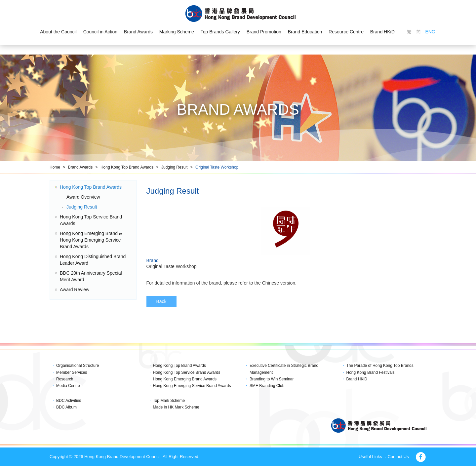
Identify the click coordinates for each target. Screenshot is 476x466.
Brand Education (305, 32)
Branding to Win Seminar (272, 379)
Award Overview (83, 197)
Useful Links (370, 457)
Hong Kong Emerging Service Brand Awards (192, 386)
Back (161, 301)
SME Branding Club (267, 386)
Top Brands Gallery (220, 32)
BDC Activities (69, 401)
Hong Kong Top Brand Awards (127, 167)
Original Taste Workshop (217, 167)
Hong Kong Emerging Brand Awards (185, 379)
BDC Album (66, 407)
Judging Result (174, 167)
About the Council (58, 32)
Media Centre (68, 386)
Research (65, 379)
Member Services (72, 372)
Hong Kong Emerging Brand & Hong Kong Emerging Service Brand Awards (91, 240)
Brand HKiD (382, 32)
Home (55, 167)
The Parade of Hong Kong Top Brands (380, 366)
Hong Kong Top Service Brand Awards (187, 372)
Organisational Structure (78, 366)
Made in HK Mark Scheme (176, 407)
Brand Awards (138, 32)
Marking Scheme (177, 32)
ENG (430, 32)
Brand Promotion (264, 32)
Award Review (75, 290)
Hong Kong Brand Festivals (371, 372)
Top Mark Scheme (169, 401)
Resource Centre (346, 32)
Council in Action (100, 32)
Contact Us (398, 457)
